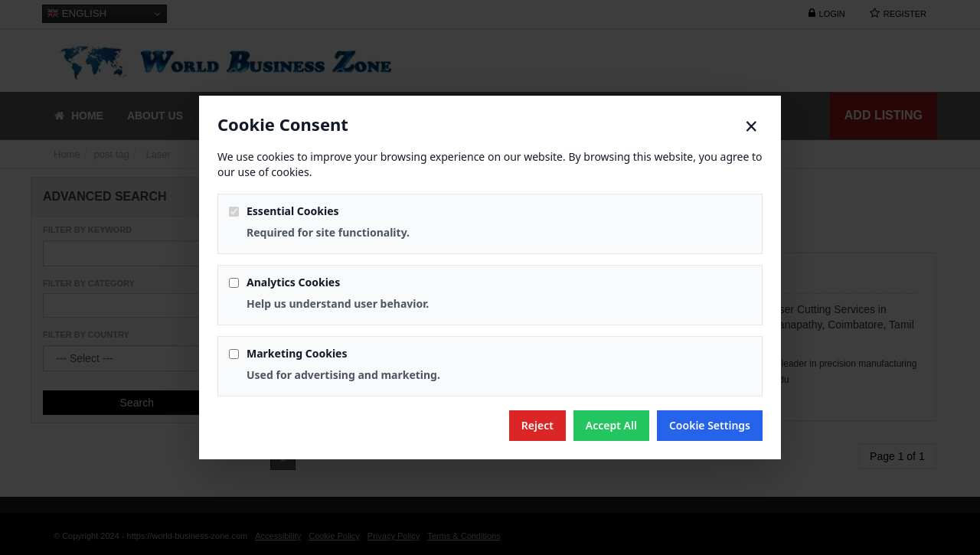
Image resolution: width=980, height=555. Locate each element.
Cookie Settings (710, 425)
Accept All (611, 425)
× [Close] (751, 126)
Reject (537, 425)
